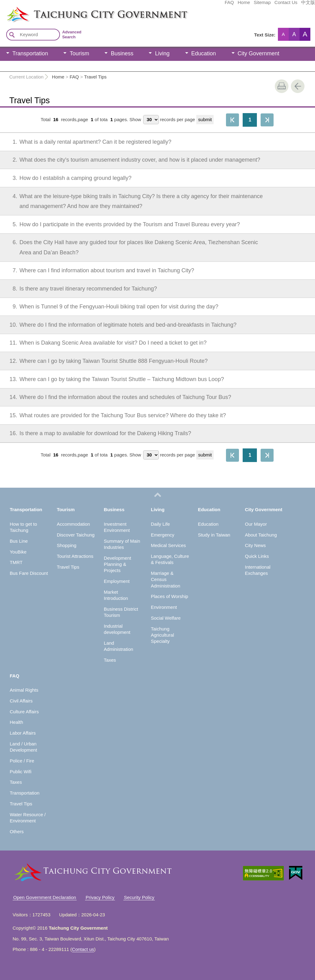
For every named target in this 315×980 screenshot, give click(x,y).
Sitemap (216, 5)
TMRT (16, 562)
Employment (117, 581)
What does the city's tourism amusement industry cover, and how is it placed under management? (132, 160)
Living (162, 53)
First (232, 120)
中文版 (262, 5)
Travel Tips (95, 77)
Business (122, 53)
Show (135, 119)
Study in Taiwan (214, 535)
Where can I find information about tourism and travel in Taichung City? (99, 270)
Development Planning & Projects (117, 564)
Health (16, 722)
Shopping (67, 545)
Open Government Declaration (45, 897)
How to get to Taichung (23, 527)
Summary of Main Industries (122, 544)
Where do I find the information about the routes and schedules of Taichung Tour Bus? (118, 397)
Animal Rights (24, 690)
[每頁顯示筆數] (151, 120)
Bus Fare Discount (29, 573)
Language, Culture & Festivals (170, 559)
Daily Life (160, 524)
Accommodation (74, 524)
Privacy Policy (100, 897)
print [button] (282, 86)
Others (17, 832)
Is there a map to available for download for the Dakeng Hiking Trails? (98, 433)
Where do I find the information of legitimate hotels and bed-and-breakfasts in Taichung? (120, 325)
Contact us (83, 949)
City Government (259, 53)
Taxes (110, 660)
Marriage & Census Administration (166, 579)
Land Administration (119, 646)
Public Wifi (20, 772)
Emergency (163, 535)
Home (198, 5)
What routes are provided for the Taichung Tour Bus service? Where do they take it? (115, 415)
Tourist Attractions (75, 556)
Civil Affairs (21, 701)
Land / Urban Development (23, 747)
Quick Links (257, 556)
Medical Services (168, 545)
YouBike (18, 552)
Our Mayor (256, 524)
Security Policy (139, 897)
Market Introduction (116, 595)
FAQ (183, 5)
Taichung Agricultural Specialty (162, 635)
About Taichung (261, 535)
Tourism (79, 53)
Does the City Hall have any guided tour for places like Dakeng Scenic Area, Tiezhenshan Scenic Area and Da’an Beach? (131, 246)
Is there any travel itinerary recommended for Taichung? (81, 289)
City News (255, 545)
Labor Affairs (23, 733)
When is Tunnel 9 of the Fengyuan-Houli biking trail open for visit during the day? (111, 307)
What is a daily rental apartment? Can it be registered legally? (88, 142)
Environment (164, 607)
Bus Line (19, 541)
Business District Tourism (121, 612)
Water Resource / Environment (28, 818)
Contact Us (240, 5)
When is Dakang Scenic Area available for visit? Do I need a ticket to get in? (105, 343)
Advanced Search (72, 34)
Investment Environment (117, 527)
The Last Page (267, 120)
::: (2, 9)
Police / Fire (22, 761)
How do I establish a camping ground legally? (68, 178)
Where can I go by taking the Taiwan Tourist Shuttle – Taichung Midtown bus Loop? (114, 379)
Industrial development (117, 629)
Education (204, 53)
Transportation (30, 53)
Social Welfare (166, 618)
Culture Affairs (24, 712)
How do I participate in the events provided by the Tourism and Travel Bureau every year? (122, 224)
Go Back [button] (298, 86)
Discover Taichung (76, 535)
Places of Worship (170, 596)
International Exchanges (258, 570)
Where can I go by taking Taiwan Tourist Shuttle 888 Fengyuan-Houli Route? (106, 361)
